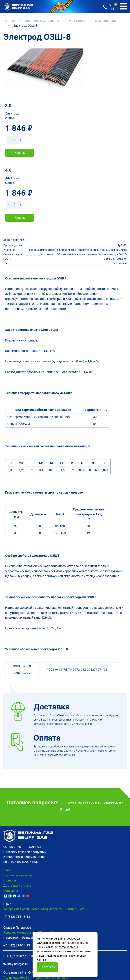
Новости (10, 880)
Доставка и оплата (17, 886)
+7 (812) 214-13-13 (17, 917)
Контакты (11, 891)
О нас (7, 870)
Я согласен (47, 967)
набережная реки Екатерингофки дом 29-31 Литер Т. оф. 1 (45, 909)
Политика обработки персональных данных (36, 978)
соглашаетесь (68, 947)
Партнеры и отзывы (18, 875)
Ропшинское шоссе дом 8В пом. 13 (28, 932)
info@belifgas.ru (15, 964)
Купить (20, 153)
